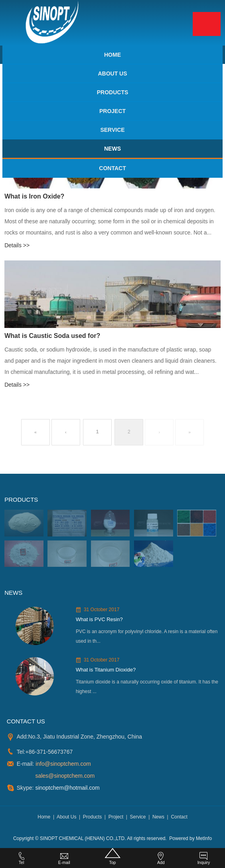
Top (112, 856)
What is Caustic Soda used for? (52, 336)
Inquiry (204, 858)
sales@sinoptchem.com (65, 776)
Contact (112, 168)
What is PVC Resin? (99, 619)
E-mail (64, 858)
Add (161, 858)
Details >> (17, 245)
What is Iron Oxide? (34, 196)
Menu (207, 24)
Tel (22, 858)
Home (112, 55)
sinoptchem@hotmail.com (67, 788)
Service (112, 130)
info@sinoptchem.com (63, 764)
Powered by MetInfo (190, 838)
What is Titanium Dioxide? (106, 670)
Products (113, 92)
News (112, 149)
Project (112, 111)
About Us (112, 73)
